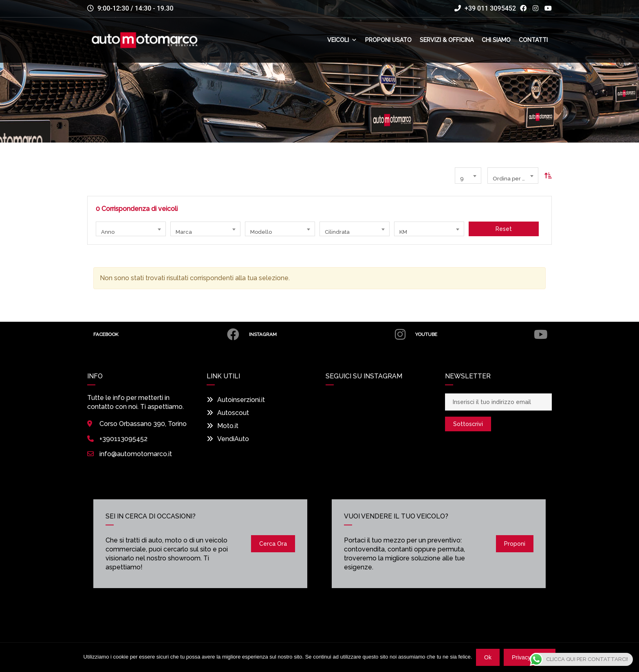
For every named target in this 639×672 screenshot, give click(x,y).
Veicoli (342, 40)
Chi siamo (496, 40)
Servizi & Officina (447, 40)
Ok (488, 657)
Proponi (515, 544)
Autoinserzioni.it (236, 400)
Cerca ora (273, 544)
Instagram (326, 334)
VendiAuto (228, 439)
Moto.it (223, 426)
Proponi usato (388, 40)
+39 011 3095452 (485, 8)
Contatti (533, 40)
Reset (504, 229)
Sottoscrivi (468, 424)
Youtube (481, 334)
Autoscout (228, 413)
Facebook (165, 334)
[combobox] (468, 176)
